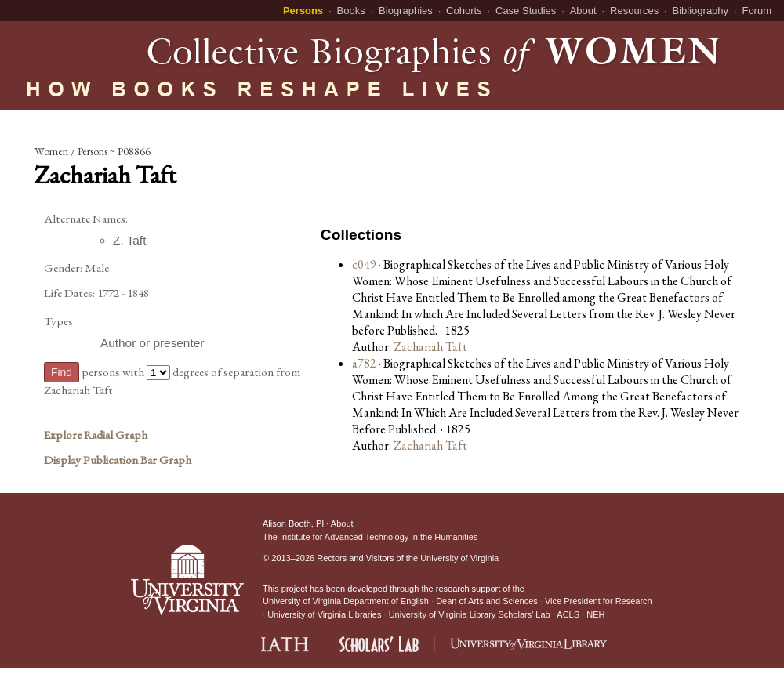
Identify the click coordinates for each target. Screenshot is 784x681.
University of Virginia (459, 558)
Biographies (406, 11)
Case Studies (526, 11)
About (583, 11)
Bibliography (701, 11)
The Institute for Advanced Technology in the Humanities (370, 537)
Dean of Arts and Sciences (487, 601)
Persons (303, 11)
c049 (364, 264)
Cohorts (464, 11)
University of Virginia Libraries (324, 614)
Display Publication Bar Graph (118, 460)
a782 (364, 363)
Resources (634, 11)
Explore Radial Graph (96, 435)
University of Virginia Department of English (346, 601)
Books (351, 11)
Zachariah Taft (430, 347)
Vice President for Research (599, 601)
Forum (757, 11)
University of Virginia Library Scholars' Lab (470, 614)
